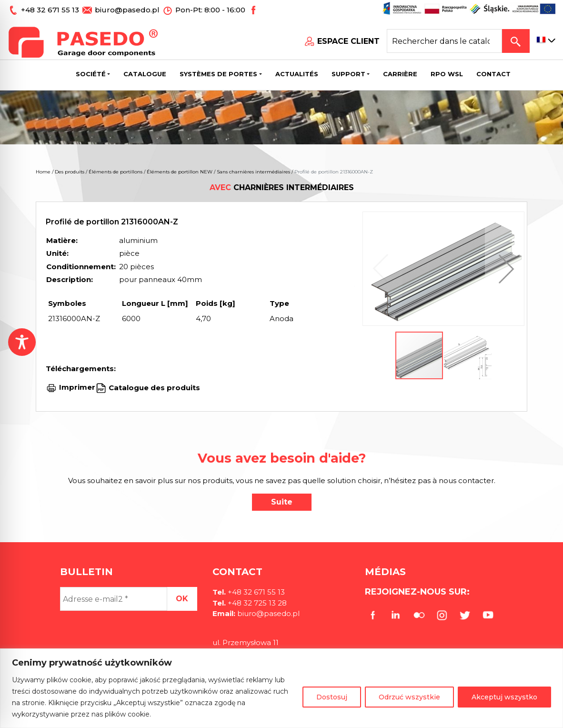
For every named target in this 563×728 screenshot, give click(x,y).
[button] (504, 269)
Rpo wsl (447, 74)
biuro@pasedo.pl (127, 10)
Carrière (400, 74)
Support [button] (348, 74)
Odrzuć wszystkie (409, 697)
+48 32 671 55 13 (51, 10)
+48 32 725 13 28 (256, 603)
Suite (282, 502)
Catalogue (145, 74)
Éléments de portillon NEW (180, 172)
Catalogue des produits (153, 387)
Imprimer (77, 387)
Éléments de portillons (116, 172)
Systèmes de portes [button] (218, 74)
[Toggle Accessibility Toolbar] (22, 342)
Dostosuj (332, 697)
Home (43, 172)
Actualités (297, 74)
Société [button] (91, 74)
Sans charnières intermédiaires (253, 172)
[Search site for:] (444, 41)
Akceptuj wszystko (504, 697)
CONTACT (493, 74)
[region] (281, 688)
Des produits (70, 172)
